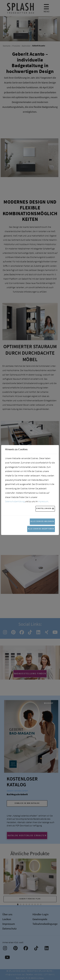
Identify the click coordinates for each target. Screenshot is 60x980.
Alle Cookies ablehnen (42, 521)
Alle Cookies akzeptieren (41, 529)
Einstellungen (44, 508)
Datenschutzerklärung (15, 501)
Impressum (43, 501)
